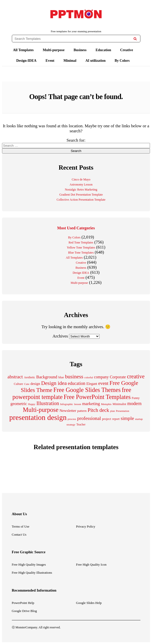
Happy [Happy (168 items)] (32, 404)
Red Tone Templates (81, 242)
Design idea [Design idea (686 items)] (54, 383)
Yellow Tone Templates (81, 248)
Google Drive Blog (24, 611)
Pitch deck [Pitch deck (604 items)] (98, 410)
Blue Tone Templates (81, 253)
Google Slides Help (89, 603)
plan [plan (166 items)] (112, 411)
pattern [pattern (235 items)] (82, 411)
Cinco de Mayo (81, 179)
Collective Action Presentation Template (81, 200)
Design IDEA (81, 273)
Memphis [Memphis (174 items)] (106, 404)
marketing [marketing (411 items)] (91, 404)
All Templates (23, 50)
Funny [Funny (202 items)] (136, 398)
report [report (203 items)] (116, 419)
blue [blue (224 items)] (61, 377)
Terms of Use (21, 526)
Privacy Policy (86, 526)
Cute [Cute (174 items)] (27, 384)
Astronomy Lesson (81, 185)
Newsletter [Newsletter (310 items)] (68, 410)
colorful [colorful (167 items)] (89, 377)
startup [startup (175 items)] (139, 419)
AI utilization (96, 61)
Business (80, 50)
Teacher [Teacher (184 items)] (81, 424)
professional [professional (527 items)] (89, 418)
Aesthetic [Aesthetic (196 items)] (30, 377)
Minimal (70, 61)
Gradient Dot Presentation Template (81, 195)
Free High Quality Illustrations (32, 573)
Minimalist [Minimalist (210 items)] (119, 404)
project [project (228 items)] (107, 419)
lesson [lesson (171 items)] (78, 404)
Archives (60, 336)
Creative (127, 50)
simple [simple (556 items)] (127, 418)
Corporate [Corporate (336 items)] (118, 377)
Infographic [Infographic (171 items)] (67, 404)
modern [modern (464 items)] (134, 404)
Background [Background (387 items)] (47, 377)
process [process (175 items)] (72, 419)
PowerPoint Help (23, 603)
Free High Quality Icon (91, 564)
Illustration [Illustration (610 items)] (48, 403)
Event (50, 61)
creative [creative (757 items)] (136, 376)
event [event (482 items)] (103, 383)
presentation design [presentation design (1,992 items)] (38, 417)
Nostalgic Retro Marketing (81, 190)
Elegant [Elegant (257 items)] (92, 384)
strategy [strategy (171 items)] (71, 424)
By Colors (122, 61)
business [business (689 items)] (74, 377)
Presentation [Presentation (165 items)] (123, 411)
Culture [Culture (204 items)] (19, 384)
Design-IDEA (26, 61)
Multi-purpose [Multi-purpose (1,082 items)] (41, 410)
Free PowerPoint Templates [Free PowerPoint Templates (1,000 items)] (97, 397)
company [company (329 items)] (101, 377)
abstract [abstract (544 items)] (15, 377)
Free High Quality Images (29, 564)
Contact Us (19, 534)
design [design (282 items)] (35, 384)
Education (103, 50)
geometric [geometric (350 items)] (19, 404)
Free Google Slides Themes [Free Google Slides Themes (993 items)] (87, 390)
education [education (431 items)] (77, 383)
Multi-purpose (54, 50)
